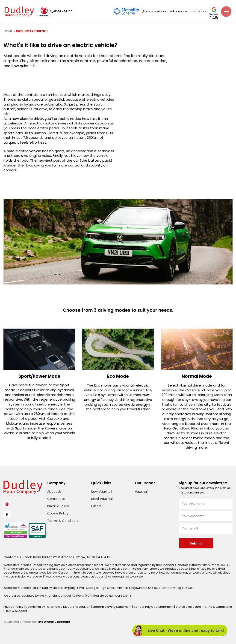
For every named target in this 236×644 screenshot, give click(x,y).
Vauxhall (142, 492)
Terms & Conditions (63, 521)
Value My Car (179, 11)
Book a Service (154, 11)
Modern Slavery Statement (108, 606)
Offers (96, 506)
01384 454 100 (62, 11)
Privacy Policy (58, 506)
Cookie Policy (58, 513)
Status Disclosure (181, 606)
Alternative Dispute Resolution (67, 606)
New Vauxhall (102, 492)
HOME (8, 31)
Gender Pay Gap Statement (148, 606)
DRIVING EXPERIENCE (32, 31)
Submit (196, 543)
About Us (54, 492)
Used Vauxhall (102, 499)
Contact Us (199, 11)
